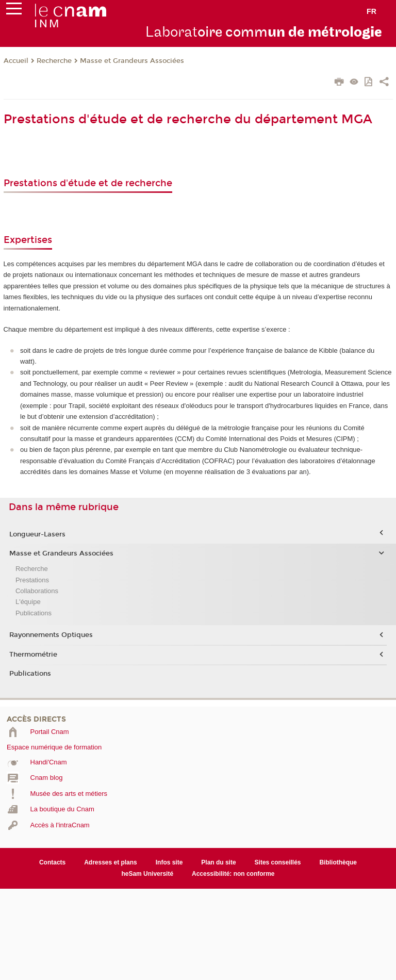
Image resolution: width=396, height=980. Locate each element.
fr (372, 11)
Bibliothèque (338, 862)
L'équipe (28, 602)
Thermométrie (33, 655)
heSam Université (147, 874)
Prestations (32, 580)
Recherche (54, 61)
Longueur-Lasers (37, 534)
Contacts (52, 862)
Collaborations (37, 591)
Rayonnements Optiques (51, 635)
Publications (34, 613)
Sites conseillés (278, 862)
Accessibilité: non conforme (233, 874)
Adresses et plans (111, 862)
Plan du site (218, 862)
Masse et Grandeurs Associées (132, 61)
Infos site (169, 862)
